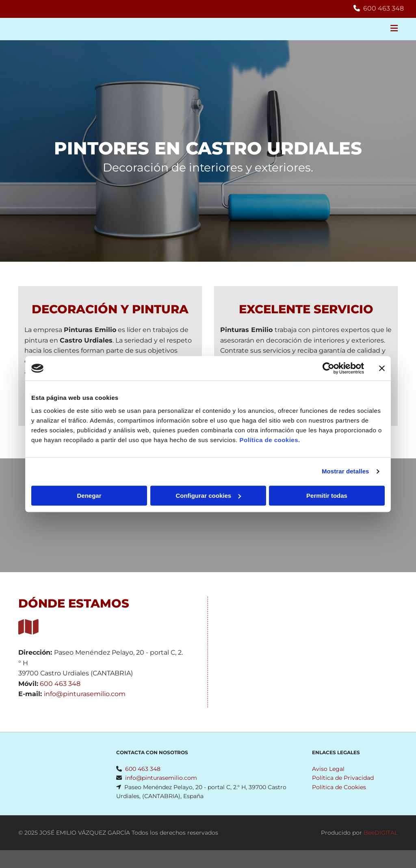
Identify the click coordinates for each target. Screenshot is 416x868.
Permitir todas (327, 496)
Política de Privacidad (343, 778)
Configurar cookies (208, 496)
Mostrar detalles (346, 471)
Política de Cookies (339, 787)
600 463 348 (383, 8)
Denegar (89, 496)
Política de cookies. (270, 440)
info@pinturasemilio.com (85, 694)
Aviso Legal (328, 769)
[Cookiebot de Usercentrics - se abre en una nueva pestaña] (328, 368)
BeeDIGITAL (381, 833)
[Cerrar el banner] (382, 368)
